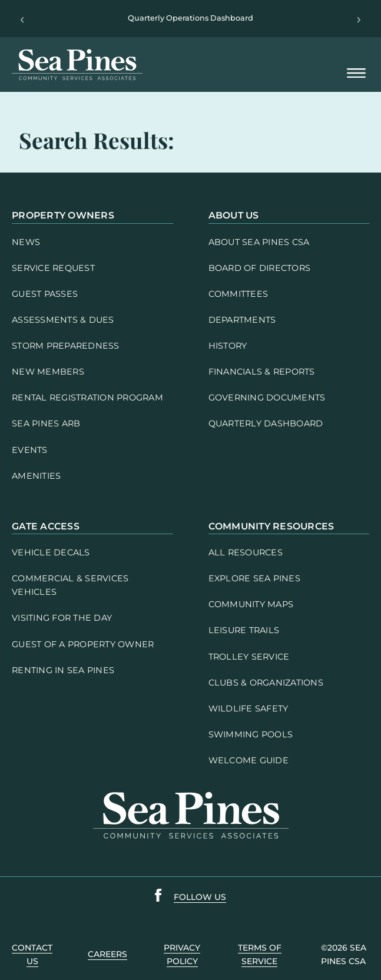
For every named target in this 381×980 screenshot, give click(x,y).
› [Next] (359, 19)
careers (107, 954)
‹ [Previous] (22, 19)
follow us (200, 897)
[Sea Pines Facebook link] (158, 898)
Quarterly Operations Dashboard (190, 18)
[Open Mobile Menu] (356, 74)
